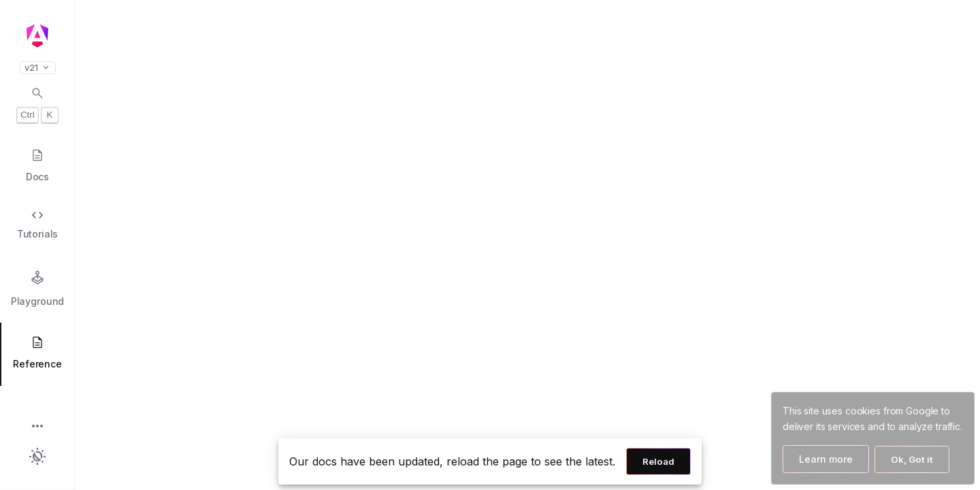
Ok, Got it (912, 459)
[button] (37, 427)
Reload (658, 461)
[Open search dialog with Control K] (37, 105)
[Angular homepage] (37, 36)
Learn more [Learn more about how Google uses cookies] (826, 459)
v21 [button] (38, 68)
